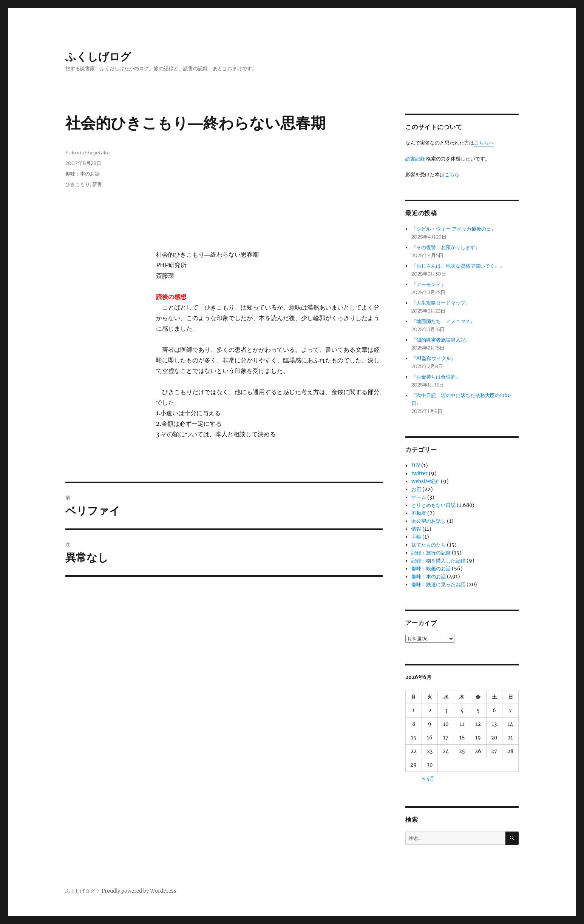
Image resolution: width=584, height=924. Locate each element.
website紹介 (426, 481)
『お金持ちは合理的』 (436, 377)
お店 (416, 489)
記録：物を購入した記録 (438, 561)
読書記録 (415, 159)
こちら (452, 175)
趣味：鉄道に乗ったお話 (438, 584)
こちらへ (484, 143)
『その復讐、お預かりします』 (446, 247)
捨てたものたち (429, 545)
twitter (419, 474)
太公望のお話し (429, 521)
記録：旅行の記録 (431, 553)
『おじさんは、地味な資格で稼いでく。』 (458, 266)
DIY (416, 466)
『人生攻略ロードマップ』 (441, 303)
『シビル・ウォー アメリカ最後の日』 (454, 229)
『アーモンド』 (429, 284)
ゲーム (419, 497)
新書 (97, 184)
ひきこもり (78, 184)
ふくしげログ (98, 57)
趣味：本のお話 (83, 174)
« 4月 (428, 778)
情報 (416, 529)
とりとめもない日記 (433, 505)
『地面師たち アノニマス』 (443, 321)
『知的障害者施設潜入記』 (441, 340)
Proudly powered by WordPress (139, 891)
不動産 (419, 513)
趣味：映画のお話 (431, 569)
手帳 (416, 537)
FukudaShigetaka (88, 152)
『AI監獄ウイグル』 (434, 358)
